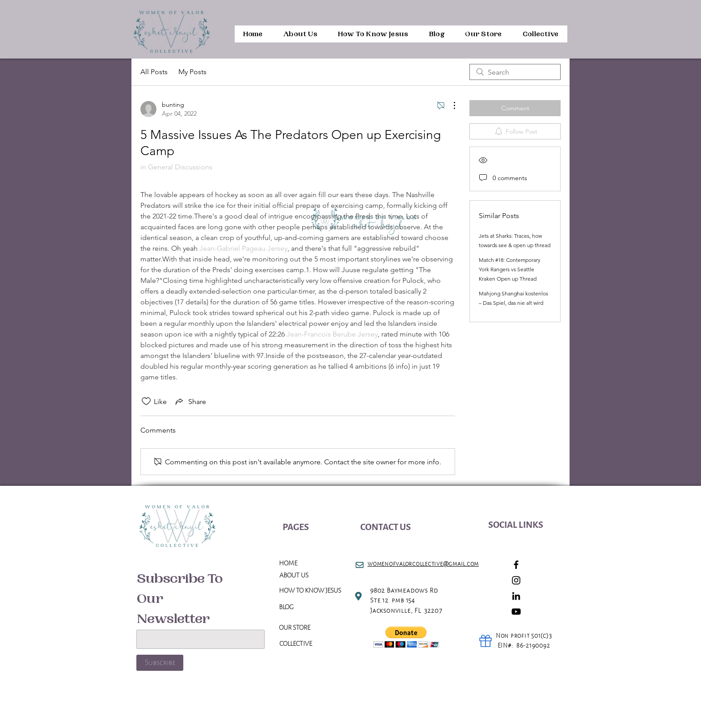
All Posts (154, 72)
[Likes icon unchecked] (146, 401)
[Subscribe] (160, 663)
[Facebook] (516, 565)
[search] (515, 72)
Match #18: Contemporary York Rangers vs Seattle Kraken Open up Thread (510, 269)
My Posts (192, 72)
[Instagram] (516, 580)
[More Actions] (450, 105)
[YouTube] (516, 612)
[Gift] (486, 641)
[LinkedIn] (516, 596)
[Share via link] (190, 401)
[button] (406, 637)
